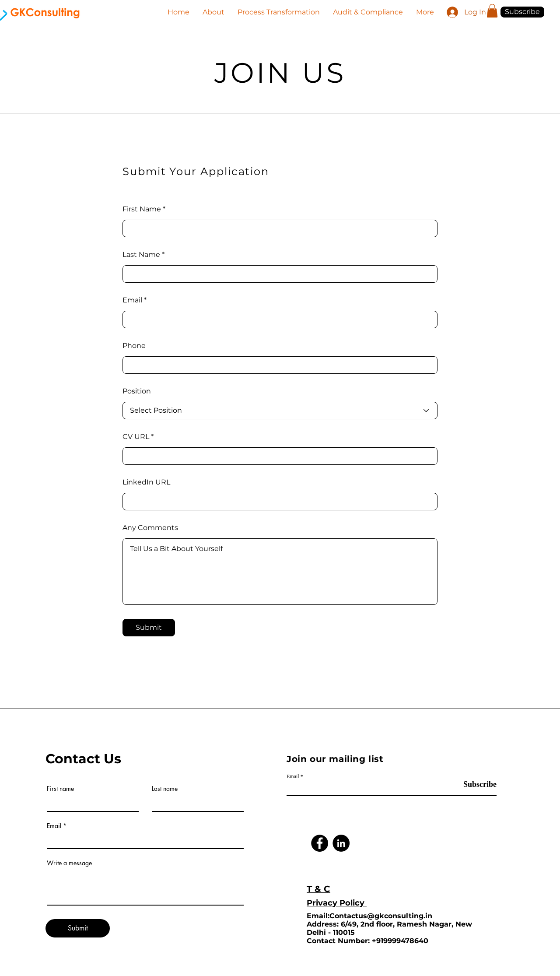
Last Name (141, 255)
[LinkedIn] (341, 843)
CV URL (136, 437)
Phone (134, 346)
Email (132, 300)
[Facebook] (320, 843)
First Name (142, 209)
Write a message (69, 863)
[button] (492, 11)
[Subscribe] (474, 785)
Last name (165, 789)
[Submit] (149, 628)
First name (60, 789)
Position (137, 391)
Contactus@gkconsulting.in (381, 916)
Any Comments (150, 528)
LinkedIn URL (146, 482)
